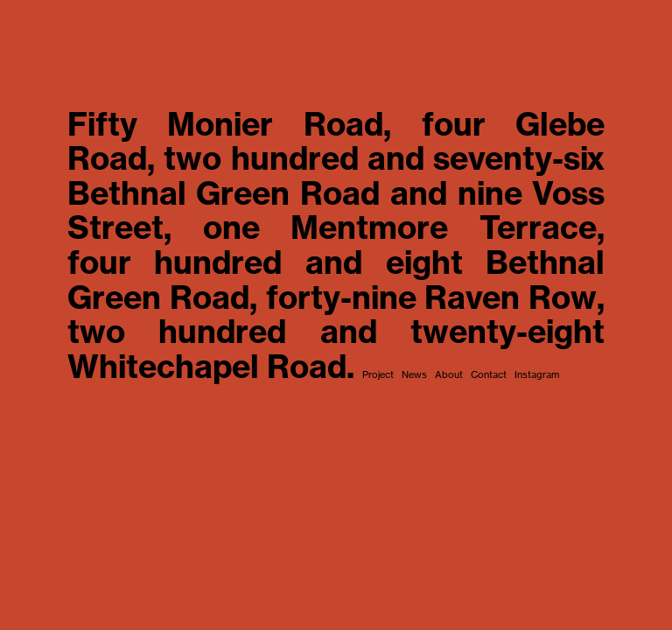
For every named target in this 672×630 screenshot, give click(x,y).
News (413, 374)
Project (378, 374)
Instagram (535, 374)
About (448, 374)
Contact (487, 374)
